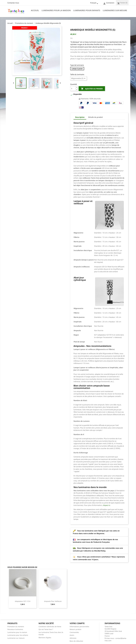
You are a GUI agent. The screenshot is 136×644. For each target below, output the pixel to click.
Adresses (73, 638)
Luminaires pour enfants (87, 10)
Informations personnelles (79, 627)
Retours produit (75, 629)
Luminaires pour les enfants (18, 635)
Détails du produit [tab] (95, 117)
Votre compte (77, 623)
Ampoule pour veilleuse (53, 601)
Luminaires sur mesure (115, 10)
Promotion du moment (16, 627)
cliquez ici (106, 505)
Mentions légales (45, 638)
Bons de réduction (76, 641)
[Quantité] (73, 89)
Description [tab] (80, 117)
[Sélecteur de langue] (94, 3)
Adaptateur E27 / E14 (23, 601)
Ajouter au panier (92, 89)
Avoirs (72, 635)
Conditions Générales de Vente (50, 627)
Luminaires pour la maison (56, 10)
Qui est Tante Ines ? (46, 629)
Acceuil (35, 10)
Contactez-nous (13, 3)
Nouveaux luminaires (15, 629)
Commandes (74, 632)
